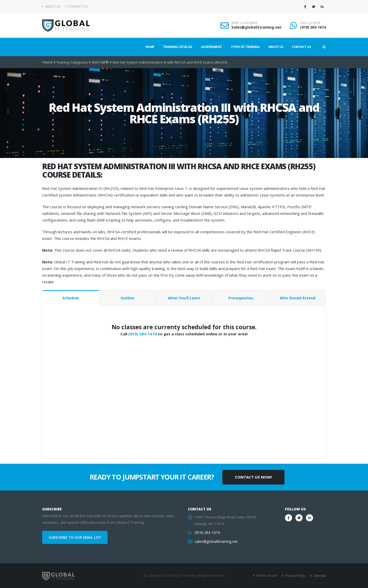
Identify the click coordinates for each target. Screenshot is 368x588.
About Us (51, 7)
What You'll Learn (184, 298)
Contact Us (76, 7)
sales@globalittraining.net (215, 542)
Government (211, 47)
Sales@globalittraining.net (256, 27)
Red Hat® (99, 62)
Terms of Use (268, 576)
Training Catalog (178, 47)
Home (150, 47)
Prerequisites (241, 298)
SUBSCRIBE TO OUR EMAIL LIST (75, 537)
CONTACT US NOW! (253, 477)
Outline (127, 298)
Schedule (71, 298)
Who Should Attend (298, 298)
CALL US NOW (310, 23)
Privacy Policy (296, 576)
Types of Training (245, 47)
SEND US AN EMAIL (245, 23)
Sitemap (320, 576)
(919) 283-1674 (313, 27)
